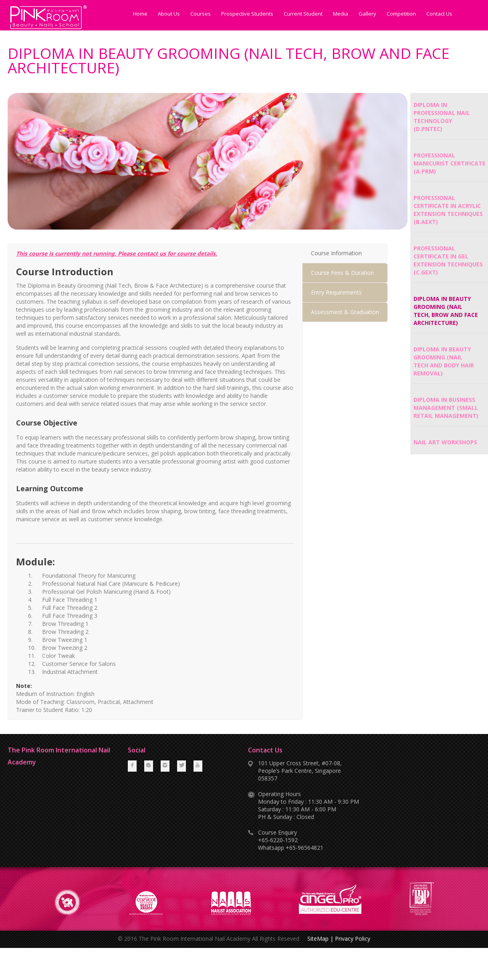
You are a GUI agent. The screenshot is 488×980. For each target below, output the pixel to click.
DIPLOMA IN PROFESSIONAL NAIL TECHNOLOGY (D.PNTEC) (442, 117)
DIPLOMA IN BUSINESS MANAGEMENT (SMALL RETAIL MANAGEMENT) (446, 408)
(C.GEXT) (426, 272)
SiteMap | (320, 939)
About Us (169, 14)
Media (341, 14)
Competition (401, 14)
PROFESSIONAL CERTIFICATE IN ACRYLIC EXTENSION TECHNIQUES (448, 206)
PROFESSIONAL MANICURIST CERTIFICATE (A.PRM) (450, 163)
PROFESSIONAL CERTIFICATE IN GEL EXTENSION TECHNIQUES (448, 256)
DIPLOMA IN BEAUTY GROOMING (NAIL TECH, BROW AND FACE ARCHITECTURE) (446, 311)
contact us (151, 253)
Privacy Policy (353, 939)
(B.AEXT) (426, 222)
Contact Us (439, 14)
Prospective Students (247, 14)
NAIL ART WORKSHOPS (445, 442)
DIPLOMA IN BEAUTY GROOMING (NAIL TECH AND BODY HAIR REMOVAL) (444, 361)
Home (140, 14)
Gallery (367, 14)
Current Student (303, 14)
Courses (201, 14)
